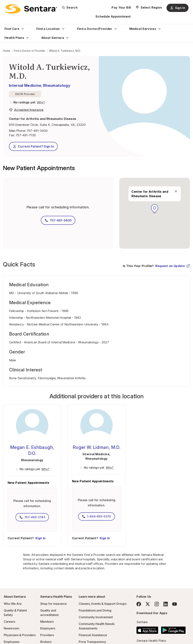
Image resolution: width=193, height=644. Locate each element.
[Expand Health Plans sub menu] (27, 38)
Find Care (12, 29)
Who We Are (13, 604)
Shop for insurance (54, 604)
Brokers (46, 642)
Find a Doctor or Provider (30, 51)
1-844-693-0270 (96, 516)
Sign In (40, 538)
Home (7, 51)
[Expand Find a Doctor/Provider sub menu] (116, 29)
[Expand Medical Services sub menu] (159, 29)
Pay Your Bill (121, 7)
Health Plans (14, 38)
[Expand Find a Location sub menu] (63, 29)
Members (47, 622)
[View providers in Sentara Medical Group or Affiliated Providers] (40, 102)
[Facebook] (139, 604)
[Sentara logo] (31, 9)
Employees (12, 642)
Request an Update (173, 266)
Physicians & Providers (20, 635)
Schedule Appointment (113, 16)
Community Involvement (96, 617)
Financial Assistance (93, 635)
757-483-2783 (32, 517)
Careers (9, 622)
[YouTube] (175, 604)
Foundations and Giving (95, 610)
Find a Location (48, 29)
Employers (48, 628)
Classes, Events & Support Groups (103, 604)
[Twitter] (148, 604)
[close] (176, 191)
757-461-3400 (37, 131)
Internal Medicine (25, 86)
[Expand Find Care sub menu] (23, 29)
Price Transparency (92, 642)
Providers (47, 635)
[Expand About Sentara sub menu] (67, 38)
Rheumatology (57, 86)
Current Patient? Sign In (33, 146)
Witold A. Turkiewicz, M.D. (65, 51)
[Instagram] (157, 604)
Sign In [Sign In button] (178, 8)
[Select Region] (149, 7)
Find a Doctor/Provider (95, 29)
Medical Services (143, 29)
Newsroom (11, 628)
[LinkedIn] (166, 604)
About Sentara (53, 38)
